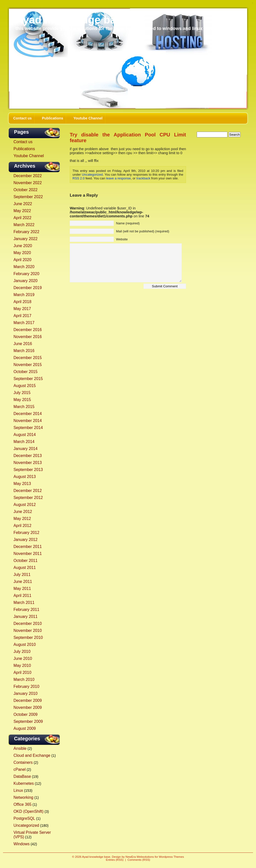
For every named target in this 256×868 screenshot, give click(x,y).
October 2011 (25, 561)
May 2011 (22, 589)
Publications (53, 118)
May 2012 (22, 519)
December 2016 (28, 330)
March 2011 (24, 603)
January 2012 (25, 540)
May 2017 (22, 309)
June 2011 (23, 582)
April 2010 (22, 672)
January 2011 (25, 617)
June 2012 (23, 512)
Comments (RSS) (139, 860)
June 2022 (23, 204)
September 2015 (28, 379)
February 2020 (26, 274)
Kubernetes (24, 783)
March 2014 (24, 442)
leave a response (118, 178)
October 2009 (25, 714)
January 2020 (25, 281)
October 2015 (25, 372)
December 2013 (28, 456)
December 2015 (28, 358)
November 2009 (28, 707)
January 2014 (25, 449)
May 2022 (22, 211)
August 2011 (25, 568)
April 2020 (22, 260)
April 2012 (22, 526)
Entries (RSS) (115, 860)
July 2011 (22, 575)
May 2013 (22, 484)
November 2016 (28, 337)
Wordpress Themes (171, 857)
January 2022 (25, 239)
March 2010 (24, 679)
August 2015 (25, 386)
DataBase (22, 776)
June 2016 (23, 344)
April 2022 (22, 218)
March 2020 (24, 267)
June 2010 (23, 658)
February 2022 (26, 232)
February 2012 (26, 533)
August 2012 (25, 505)
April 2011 (22, 596)
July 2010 (22, 651)
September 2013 (28, 470)
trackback (143, 178)
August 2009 (25, 728)
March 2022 (24, 225)
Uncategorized (26, 825)
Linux (18, 790)
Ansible (20, 748)
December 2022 (28, 176)
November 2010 (28, 631)
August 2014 (25, 435)
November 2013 (28, 463)
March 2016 (24, 351)
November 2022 (28, 183)
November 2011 (28, 554)
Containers (23, 762)
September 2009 (28, 721)
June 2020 (23, 246)
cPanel (20, 769)
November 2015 (28, 365)
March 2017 (24, 323)
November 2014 (28, 421)
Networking (23, 797)
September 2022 (28, 197)
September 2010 (28, 638)
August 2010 (25, 645)
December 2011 (28, 547)
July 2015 (22, 393)
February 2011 (26, 610)
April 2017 (22, 316)
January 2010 (25, 693)
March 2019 (24, 295)
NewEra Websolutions (140, 857)
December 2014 (28, 414)
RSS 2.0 (78, 178)
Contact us (22, 118)
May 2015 (22, 400)
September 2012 (28, 498)
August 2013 (25, 477)
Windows (21, 844)
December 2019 (28, 288)
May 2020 (22, 253)
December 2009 (28, 700)
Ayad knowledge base (72, 20)
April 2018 (22, 302)
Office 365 (22, 804)
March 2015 (24, 407)
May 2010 (22, 665)
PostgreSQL (24, 818)
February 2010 (26, 686)
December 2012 (28, 491)
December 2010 (28, 624)
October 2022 (25, 190)
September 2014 (28, 428)
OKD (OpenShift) (28, 811)
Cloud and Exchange (32, 755)
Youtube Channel (88, 118)
